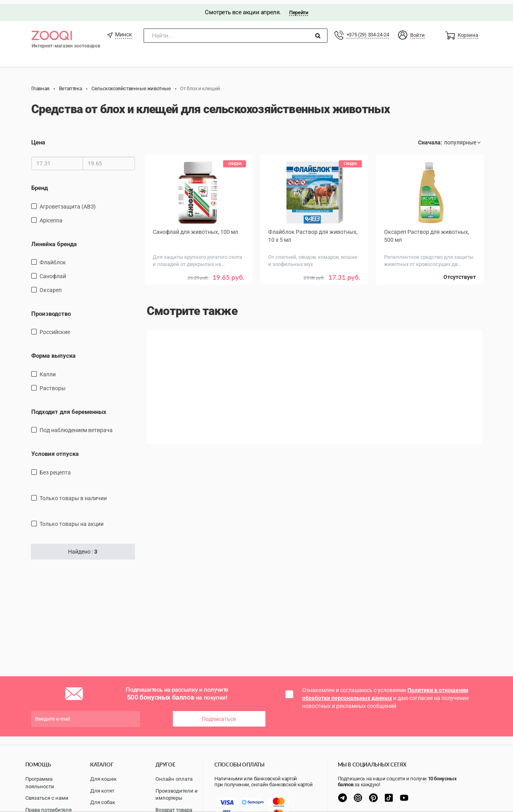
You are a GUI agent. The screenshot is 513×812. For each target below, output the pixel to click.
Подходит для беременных (69, 408)
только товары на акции (72, 520)
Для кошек (103, 779)
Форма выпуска (53, 352)
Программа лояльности (40, 783)
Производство (51, 310)
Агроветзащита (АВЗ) (68, 202)
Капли (48, 370)
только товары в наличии (73, 494)
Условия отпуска (55, 450)
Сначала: (430, 138)
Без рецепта (55, 469)
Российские (55, 328)
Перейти (298, 9)
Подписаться (219, 715)
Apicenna (51, 216)
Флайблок (53, 258)
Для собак (103, 802)
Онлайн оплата (174, 779)
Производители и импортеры (177, 795)
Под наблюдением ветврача (76, 426)
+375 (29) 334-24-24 (368, 31)
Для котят (102, 791)
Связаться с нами (47, 798)
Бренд (40, 184)
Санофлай (53, 272)
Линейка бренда (54, 240)
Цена (38, 138)
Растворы (53, 384)
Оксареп (51, 286)
